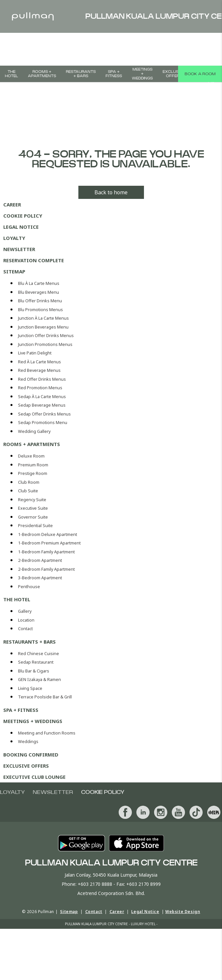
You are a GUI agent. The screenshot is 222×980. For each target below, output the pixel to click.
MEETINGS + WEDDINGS (142, 74)
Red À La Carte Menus (40, 362)
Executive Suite (33, 508)
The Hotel (11, 74)
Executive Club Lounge (34, 777)
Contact (25, 629)
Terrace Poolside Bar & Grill (45, 697)
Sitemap (14, 271)
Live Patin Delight (35, 353)
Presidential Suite (35, 526)
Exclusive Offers (174, 74)
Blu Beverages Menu (39, 292)
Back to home (111, 192)
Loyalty (14, 238)
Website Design (183, 912)
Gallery (25, 611)
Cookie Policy (23, 216)
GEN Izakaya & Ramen (40, 680)
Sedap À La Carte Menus (42, 397)
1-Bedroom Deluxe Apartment (48, 534)
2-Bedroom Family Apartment (46, 569)
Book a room (200, 74)
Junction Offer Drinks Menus (46, 336)
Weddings (28, 742)
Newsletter (19, 249)
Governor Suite (33, 517)
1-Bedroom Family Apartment (46, 552)
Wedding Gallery (34, 431)
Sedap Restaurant (36, 662)
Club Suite (28, 491)
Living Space (30, 688)
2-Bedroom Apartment (40, 560)
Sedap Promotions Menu (43, 423)
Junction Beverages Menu (43, 327)
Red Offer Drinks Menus (42, 379)
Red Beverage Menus (39, 370)
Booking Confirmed (31, 755)
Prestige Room (33, 473)
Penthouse (29, 587)
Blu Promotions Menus (40, 310)
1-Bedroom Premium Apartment (49, 543)
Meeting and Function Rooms (47, 733)
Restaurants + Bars (81, 74)
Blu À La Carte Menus (39, 283)
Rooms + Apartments (42, 74)
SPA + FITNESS (114, 74)
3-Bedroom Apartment (40, 578)
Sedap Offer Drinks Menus (44, 414)
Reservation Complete (34, 260)
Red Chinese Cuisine (39, 654)
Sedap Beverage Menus (42, 405)
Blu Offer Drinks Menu (40, 301)
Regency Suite (32, 500)
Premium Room (33, 465)
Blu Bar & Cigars (34, 671)
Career (12, 204)
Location (26, 620)
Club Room (29, 482)
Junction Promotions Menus (45, 344)
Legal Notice (21, 227)
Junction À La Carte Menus (43, 318)
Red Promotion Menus (40, 388)
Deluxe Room (31, 456)
